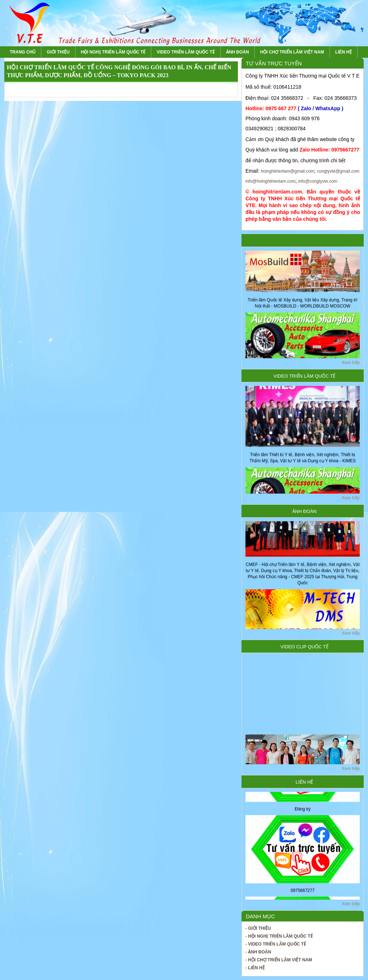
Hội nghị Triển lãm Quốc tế (113, 52)
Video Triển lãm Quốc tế (186, 52)
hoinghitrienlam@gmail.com (287, 171)
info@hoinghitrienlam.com (270, 181)
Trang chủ (23, 52)
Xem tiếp (351, 363)
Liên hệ (344, 52)
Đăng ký (303, 812)
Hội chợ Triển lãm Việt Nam (292, 52)
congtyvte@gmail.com (338, 171)
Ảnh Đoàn (238, 52)
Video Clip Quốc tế (304, 647)
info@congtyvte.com (318, 181)
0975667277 (303, 893)
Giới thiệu (58, 52)
